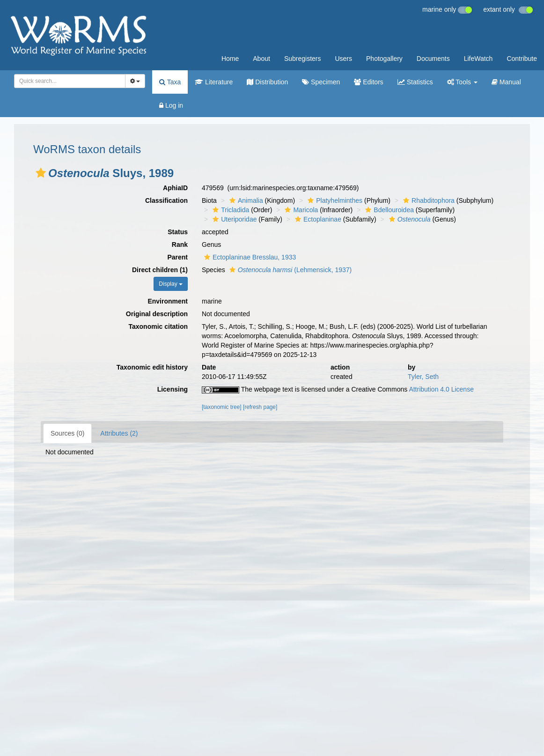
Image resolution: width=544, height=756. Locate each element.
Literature (214, 82)
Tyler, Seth (423, 377)
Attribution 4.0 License (441, 389)
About (261, 59)
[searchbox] (68, 81)
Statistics (415, 82)
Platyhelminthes (334, 200)
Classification (166, 200)
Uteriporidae (233, 219)
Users (343, 59)
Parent (177, 257)
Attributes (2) (119, 433)
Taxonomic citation (158, 326)
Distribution (267, 82)
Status (178, 232)
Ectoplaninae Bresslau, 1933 (249, 257)
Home (230, 59)
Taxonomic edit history (152, 367)
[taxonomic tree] (222, 407)
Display (171, 284)
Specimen (321, 82)
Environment (168, 301)
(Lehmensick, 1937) (290, 270)
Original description (157, 314)
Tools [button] (462, 82)
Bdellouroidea (388, 210)
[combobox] (70, 81)
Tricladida (230, 210)
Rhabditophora (428, 200)
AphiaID (175, 188)
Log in (171, 105)
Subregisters (303, 59)
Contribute (522, 59)
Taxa (170, 82)
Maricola (300, 210)
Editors (368, 82)
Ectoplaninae (317, 219)
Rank (180, 245)
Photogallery (384, 59)
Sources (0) (67, 433)
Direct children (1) (160, 270)
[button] (41, 173)
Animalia (245, 200)
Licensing (173, 389)
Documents (433, 59)
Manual (506, 82)
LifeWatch (478, 59)
